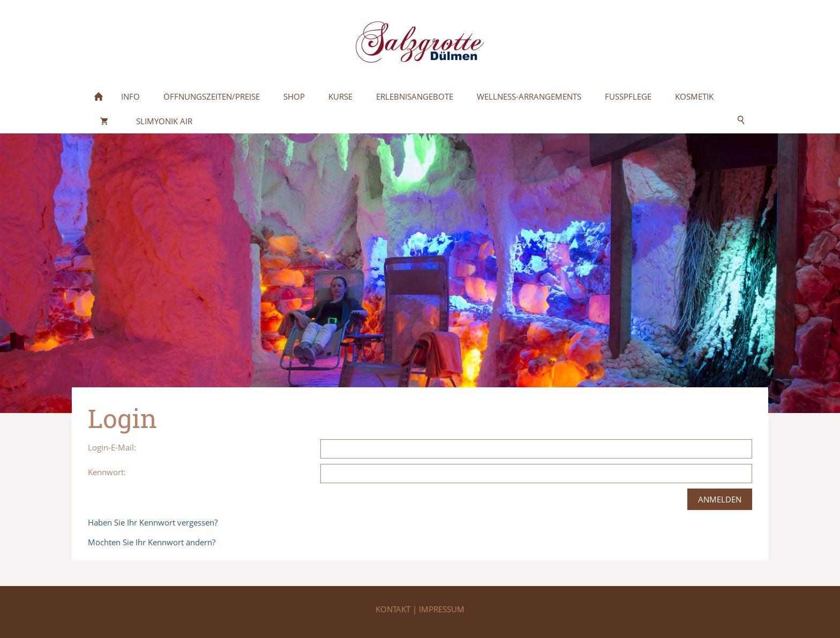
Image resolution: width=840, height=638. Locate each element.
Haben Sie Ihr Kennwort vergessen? (153, 522)
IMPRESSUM (442, 609)
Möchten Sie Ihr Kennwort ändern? (152, 542)
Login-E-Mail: (112, 447)
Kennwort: (107, 472)
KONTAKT (394, 609)
